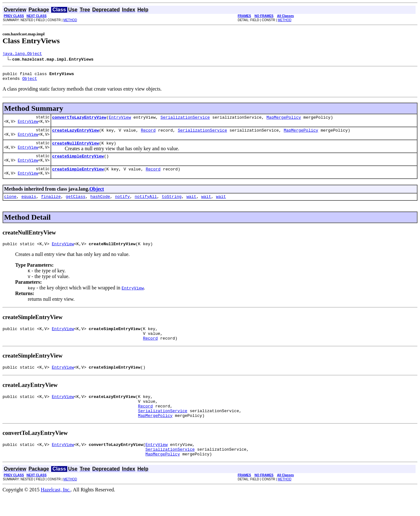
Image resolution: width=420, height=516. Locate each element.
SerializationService (185, 121)
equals (29, 205)
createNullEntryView (75, 149)
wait (191, 205)
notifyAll (146, 205)
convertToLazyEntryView (79, 121)
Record (148, 135)
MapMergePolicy (284, 121)
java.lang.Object (22, 54)
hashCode (100, 205)
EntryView (28, 126)
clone (10, 205)
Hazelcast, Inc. (56, 510)
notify (122, 205)
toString (171, 205)
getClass (75, 205)
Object (30, 81)
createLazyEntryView (75, 135)
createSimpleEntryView (78, 163)
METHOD (70, 20)
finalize (51, 205)
